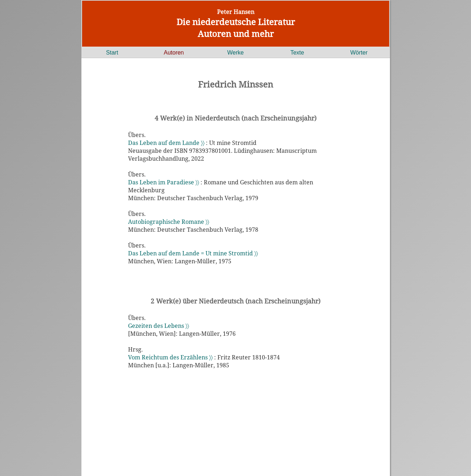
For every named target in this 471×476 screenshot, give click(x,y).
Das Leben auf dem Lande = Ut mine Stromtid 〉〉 (193, 253)
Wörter (359, 53)
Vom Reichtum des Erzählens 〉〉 (170, 357)
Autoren (174, 53)
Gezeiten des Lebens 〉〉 (159, 326)
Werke (236, 53)
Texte (297, 53)
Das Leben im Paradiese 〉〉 (164, 182)
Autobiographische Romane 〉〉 (169, 222)
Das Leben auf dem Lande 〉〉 (166, 143)
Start (112, 53)
